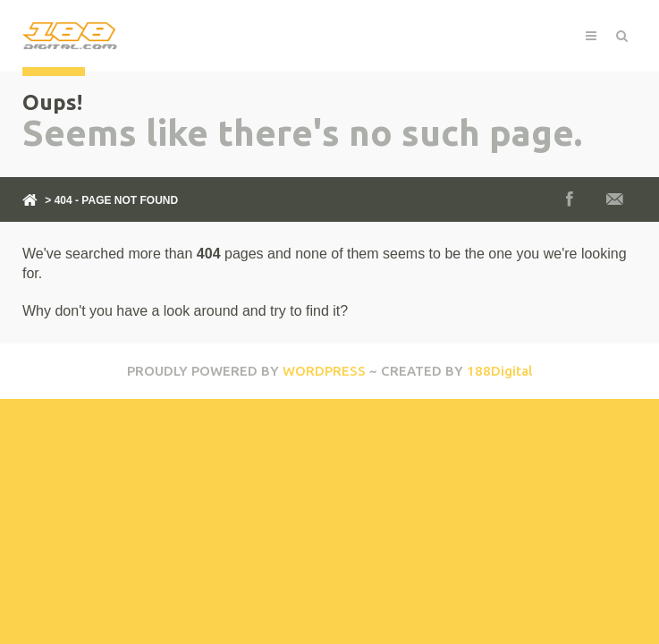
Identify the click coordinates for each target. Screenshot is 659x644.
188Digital (499, 371)
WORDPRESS (324, 371)
